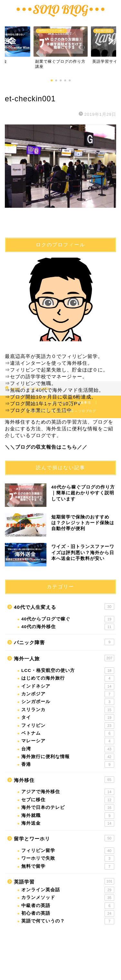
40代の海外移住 (68, 627)
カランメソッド (68, 898)
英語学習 (64, 881)
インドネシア (68, 686)
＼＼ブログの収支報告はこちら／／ (46, 447)
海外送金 (68, 823)
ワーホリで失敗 (68, 858)
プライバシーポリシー (48, 403)
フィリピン (68, 726)
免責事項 (84, 403)
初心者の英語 (68, 913)
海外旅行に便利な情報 (68, 757)
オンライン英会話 (68, 890)
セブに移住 (68, 800)
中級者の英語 (68, 906)
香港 (68, 765)
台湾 (68, 749)
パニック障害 (64, 642)
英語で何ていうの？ (68, 921)
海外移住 (64, 780)
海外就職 (68, 816)
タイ (68, 718)
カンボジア (68, 694)
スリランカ (68, 710)
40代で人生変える (64, 607)
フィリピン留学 (68, 851)
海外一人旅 (64, 658)
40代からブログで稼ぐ (68, 619)
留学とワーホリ (64, 838)
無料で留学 (68, 866)
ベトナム (68, 733)
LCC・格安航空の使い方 (68, 671)
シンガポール (68, 702)
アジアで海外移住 (68, 792)
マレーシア (68, 741)
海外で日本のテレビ (68, 808)
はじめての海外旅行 (68, 678)
